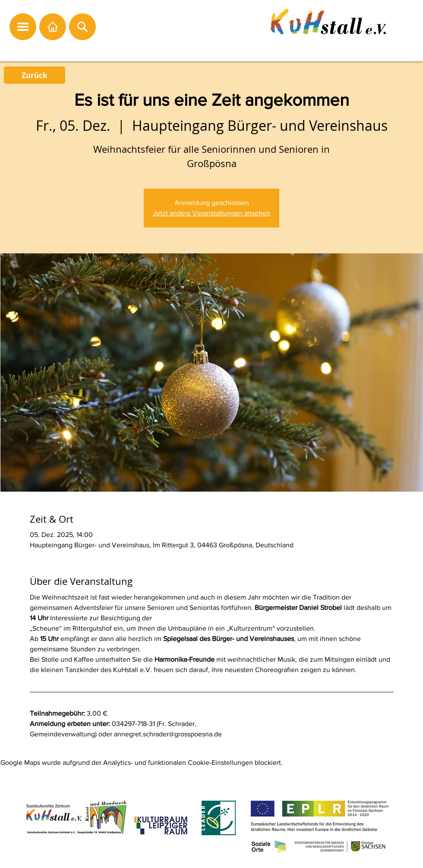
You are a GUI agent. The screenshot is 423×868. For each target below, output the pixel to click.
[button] (23, 27)
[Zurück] (35, 75)
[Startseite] (53, 27)
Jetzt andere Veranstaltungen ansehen (211, 213)
